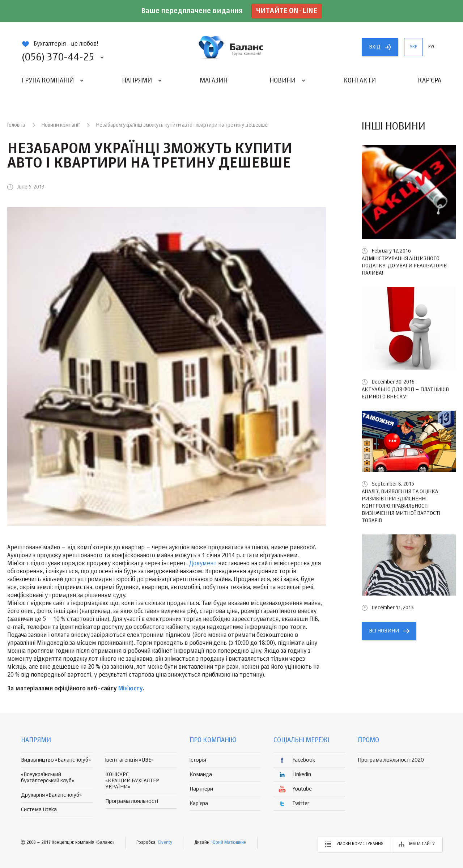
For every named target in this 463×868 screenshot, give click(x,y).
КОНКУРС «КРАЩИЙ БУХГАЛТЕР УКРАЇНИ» (132, 781)
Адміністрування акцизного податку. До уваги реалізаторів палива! (404, 266)
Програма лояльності (132, 801)
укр (413, 47)
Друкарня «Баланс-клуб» (51, 795)
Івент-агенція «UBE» (129, 760)
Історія (198, 760)
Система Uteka (39, 810)
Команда (201, 774)
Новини (283, 81)
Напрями (137, 81)
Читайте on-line (287, 11)
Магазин (214, 81)
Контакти (360, 81)
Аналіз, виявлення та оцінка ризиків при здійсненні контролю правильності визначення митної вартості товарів (401, 506)
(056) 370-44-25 (58, 58)
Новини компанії (61, 125)
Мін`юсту (130, 689)
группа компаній (231, 47)
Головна (16, 125)
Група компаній (48, 81)
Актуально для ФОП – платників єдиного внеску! (405, 393)
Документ (203, 564)
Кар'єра (430, 81)
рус (432, 47)
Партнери (201, 789)
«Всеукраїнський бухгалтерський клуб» (48, 778)
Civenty (165, 843)
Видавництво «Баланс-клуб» (56, 760)
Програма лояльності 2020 (391, 760)
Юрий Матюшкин (229, 843)
